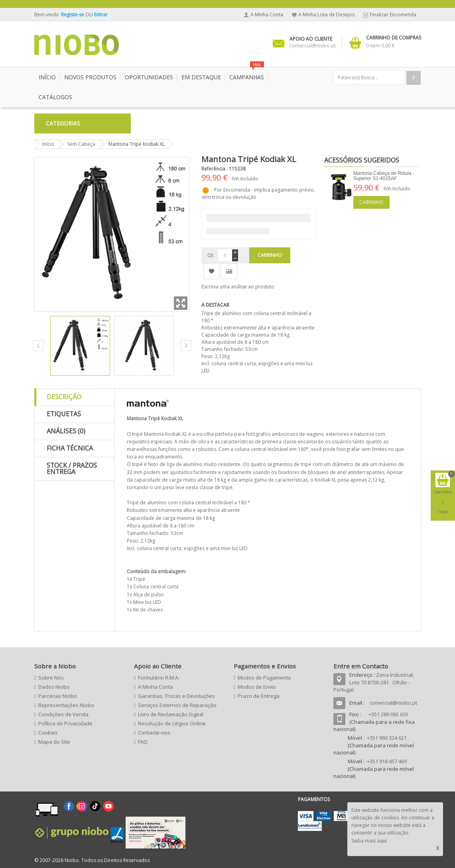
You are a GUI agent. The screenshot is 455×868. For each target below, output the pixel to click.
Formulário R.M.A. (159, 678)
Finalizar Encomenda (393, 15)
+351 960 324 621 (387, 738)
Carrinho (371, 202)
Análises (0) (66, 431)
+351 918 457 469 (387, 761)
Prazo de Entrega (259, 696)
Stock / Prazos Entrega (72, 468)
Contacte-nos (154, 733)
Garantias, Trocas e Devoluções (176, 696)
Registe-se (73, 15)
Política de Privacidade (65, 723)
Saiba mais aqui (369, 841)
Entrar (101, 15)
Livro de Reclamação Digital (171, 714)
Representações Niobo (66, 705)
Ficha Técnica (70, 448)
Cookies (48, 733)
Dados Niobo (54, 687)
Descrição (64, 397)
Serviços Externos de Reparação (177, 705)
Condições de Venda (63, 714)
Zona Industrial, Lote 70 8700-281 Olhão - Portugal (374, 682)
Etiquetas (64, 414)
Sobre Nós (51, 678)
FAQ (143, 742)
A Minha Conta (267, 15)
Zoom (181, 303)
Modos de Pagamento (264, 678)
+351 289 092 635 (388, 714)
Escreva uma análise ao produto (238, 287)
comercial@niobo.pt (393, 703)
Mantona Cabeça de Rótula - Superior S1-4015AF (384, 176)
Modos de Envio (257, 687)
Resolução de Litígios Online (172, 723)
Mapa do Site (54, 742)
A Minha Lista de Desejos (326, 15)
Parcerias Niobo (58, 696)
